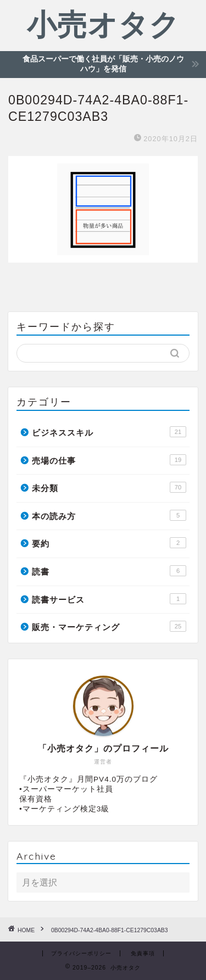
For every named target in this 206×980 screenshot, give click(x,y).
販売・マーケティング (109, 626)
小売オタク (103, 24)
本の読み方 (109, 515)
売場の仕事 (109, 460)
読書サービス (109, 599)
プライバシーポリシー (81, 953)
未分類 (109, 487)
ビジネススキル (109, 432)
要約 (109, 543)
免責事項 (143, 953)
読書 (109, 571)
